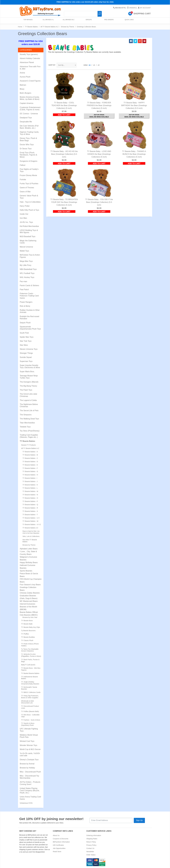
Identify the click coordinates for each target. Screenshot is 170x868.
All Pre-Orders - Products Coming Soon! (30, 783)
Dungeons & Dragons (29, 161)
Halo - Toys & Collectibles (30, 202)
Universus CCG (26, 803)
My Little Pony (26, 265)
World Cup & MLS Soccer (30, 749)
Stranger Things (26, 353)
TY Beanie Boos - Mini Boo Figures (31, 669)
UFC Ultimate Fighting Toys (29, 730)
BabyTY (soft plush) (28, 665)
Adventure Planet (27, 62)
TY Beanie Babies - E (30, 465)
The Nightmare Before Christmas (29, 405)
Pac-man (23, 281)
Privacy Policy (91, 845)
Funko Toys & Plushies (29, 184)
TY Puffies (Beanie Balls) (30, 711)
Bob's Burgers (26, 93)
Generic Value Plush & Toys (29, 197)
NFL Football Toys (27, 273)
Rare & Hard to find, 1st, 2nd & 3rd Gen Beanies (31, 532)
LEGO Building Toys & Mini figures (29, 231)
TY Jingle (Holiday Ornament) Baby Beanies (30, 683)
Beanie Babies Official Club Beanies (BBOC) (29, 614)
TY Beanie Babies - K (30, 485)
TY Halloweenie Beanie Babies (30, 678)
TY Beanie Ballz (27, 624)
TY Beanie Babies (31, 27)
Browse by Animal (27, 764)
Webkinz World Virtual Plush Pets (29, 736)
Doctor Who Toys (27, 145)
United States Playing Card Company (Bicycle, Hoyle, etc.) (30, 791)
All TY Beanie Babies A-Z (49, 27)
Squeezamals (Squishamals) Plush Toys (30, 328)
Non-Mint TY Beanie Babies (30, 541)
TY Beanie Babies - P (30, 501)
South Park (24, 333)
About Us (56, 835)
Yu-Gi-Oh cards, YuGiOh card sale (30, 754)
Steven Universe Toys (29, 349)
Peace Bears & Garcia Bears (29, 575)
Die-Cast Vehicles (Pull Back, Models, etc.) (29, 127)
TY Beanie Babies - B (30, 455)
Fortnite (23, 180)
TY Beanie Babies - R (30, 508)
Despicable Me (26, 122)
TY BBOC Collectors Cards (31, 692)
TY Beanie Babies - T (30, 515)
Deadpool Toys (26, 118)
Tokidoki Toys (25, 427)
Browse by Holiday (27, 768)
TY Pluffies (25, 634)
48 (94, 65)
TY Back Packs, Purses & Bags (30, 661)
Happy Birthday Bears (29, 563)
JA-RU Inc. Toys (26, 222)
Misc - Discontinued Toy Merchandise (30, 777)
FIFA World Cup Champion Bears (31, 580)
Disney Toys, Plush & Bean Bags (28, 139)
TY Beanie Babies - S (30, 511)
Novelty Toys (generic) (29, 54)
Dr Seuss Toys (26, 149)
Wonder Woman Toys (29, 745)
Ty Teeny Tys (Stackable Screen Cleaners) (30, 650)
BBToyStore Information (61, 842)
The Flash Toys (26, 390)
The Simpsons (26, 415)
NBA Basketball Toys (28, 269)
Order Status (91, 855)
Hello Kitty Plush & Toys (30, 210)
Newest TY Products (28, 445)
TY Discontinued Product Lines (30, 707)
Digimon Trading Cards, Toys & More (29, 133)
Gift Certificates (58, 845)
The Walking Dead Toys (29, 419)
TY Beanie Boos (27, 621)
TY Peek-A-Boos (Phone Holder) (30, 645)
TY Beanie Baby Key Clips (31, 627)
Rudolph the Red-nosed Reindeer (30, 318)
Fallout (23, 165)
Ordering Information (94, 835)
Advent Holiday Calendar (30, 58)
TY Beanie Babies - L (30, 488)
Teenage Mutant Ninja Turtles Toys (29, 377)
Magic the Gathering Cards (28, 242)
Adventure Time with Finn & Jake (30, 68)
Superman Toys (26, 361)
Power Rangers (26, 302)
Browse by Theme (68, 27)
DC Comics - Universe (29, 114)
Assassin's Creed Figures (30, 81)
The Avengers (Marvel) (29, 382)
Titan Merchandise (27, 423)
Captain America (27, 103)
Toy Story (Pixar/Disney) (30, 431)
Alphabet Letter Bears (29, 549)
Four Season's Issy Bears (30, 585)
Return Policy (91, 842)
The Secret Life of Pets (29, 411)
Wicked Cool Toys (27, 741)
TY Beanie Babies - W (30, 521)
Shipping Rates (92, 839)
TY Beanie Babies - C (30, 458)
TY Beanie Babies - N (30, 495)
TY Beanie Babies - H (30, 475)
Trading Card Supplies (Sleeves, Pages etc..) (29, 436)
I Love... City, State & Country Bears (28, 553)
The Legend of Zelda (28, 400)
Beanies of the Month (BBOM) (28, 608)
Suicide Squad (26, 357)
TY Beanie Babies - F (30, 468)
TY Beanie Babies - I (30, 478)
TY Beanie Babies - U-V (31, 518)
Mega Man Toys (26, 261)
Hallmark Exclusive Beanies (28, 567)
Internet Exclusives (28, 604)
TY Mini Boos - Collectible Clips (30, 716)
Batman (23, 85)
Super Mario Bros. (27, 372)
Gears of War (25, 192)
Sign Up (139, 820)
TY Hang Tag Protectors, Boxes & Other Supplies (30, 697)
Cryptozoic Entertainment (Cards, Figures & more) (30, 108)
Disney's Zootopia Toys (29, 760)
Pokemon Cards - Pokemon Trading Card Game (29, 296)
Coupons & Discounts (61, 839)
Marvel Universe (26, 247)
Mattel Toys (24, 251)
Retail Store (57, 852)
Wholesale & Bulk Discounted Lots (28, 702)
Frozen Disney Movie (28, 175)
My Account (144, 8)
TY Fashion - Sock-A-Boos (31, 720)
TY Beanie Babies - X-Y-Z (32, 524)
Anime (22, 73)
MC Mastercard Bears (29, 601)
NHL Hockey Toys (27, 277)
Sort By (52, 65)
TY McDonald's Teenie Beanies (29, 688)
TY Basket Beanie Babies (30, 673)
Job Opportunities (59, 848)
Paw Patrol (24, 290)
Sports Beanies (26, 571)
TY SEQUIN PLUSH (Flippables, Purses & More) (31, 655)
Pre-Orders (108, 21)
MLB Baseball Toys (28, 236)
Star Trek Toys (26, 341)
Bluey (22, 89)
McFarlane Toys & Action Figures (30, 256)
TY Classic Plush (27, 640)
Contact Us (90, 848)
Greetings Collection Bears (28, 589)
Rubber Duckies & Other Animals (30, 311)
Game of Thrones (27, 188)
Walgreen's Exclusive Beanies (28, 558)
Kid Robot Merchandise (29, 226)
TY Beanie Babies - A (30, 452)
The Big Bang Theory (28, 386)
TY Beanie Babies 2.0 (30, 528)
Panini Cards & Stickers (29, 285)
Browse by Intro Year (30, 617)
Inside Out (24, 214)
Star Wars (24, 345)
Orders (132, 8)
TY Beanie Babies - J (30, 481)
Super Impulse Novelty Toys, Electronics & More (30, 366)
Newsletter (90, 852)
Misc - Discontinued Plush (30, 772)
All (99, 65)
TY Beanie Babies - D (30, 462)
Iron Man (23, 218)
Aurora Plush (25, 77)
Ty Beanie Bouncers (28, 631)
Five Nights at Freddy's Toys (29, 170)
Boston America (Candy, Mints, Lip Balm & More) (30, 98)
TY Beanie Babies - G (30, 471)
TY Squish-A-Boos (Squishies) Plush (28, 724)
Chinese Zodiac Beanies (30, 593)
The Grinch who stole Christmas (28, 395)
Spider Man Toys (27, 337)
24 (90, 65)
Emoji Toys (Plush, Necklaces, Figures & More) (28, 155)
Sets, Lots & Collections (31, 536)
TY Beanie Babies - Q (30, 505)
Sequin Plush (25, 323)
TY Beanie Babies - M (30, 491)
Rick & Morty (25, 306)
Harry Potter (25, 206)
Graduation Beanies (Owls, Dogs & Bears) (29, 597)
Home (20, 27)
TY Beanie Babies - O (30, 498)
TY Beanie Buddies (28, 637)
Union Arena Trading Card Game (30, 798)
